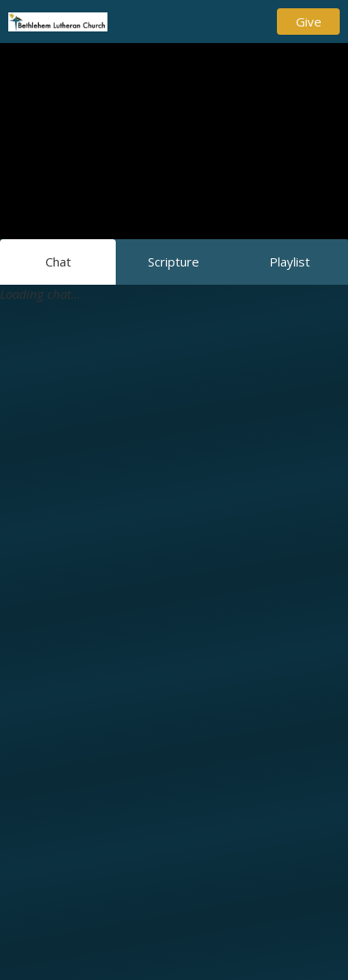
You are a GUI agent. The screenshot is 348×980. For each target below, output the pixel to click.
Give (309, 22)
